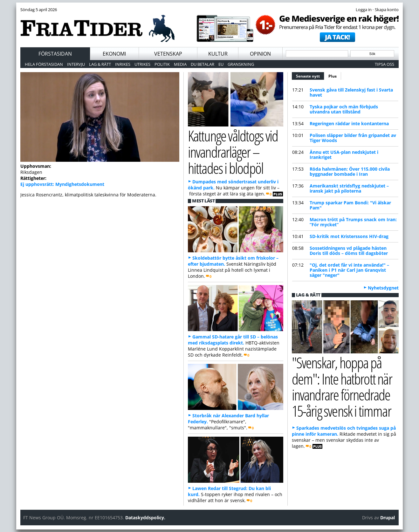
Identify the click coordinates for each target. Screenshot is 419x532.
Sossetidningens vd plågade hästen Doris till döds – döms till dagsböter (349, 251)
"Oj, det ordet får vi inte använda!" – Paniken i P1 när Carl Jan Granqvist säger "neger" (349, 270)
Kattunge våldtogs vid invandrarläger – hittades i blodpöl (233, 152)
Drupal (388, 518)
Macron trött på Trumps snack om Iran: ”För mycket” (353, 222)
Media (180, 64)
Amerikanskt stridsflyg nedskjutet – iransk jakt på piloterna (349, 188)
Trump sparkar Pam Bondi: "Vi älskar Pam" (350, 205)
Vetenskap (168, 54)
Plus (333, 76)
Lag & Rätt (100, 64)
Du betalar (203, 64)
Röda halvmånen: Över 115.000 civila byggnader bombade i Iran (350, 171)
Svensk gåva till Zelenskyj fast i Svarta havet (351, 92)
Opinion (260, 54)
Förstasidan (55, 54)
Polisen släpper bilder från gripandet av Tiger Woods (353, 138)
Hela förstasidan (44, 64)
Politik (162, 64)
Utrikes (142, 64)
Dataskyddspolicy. (145, 518)
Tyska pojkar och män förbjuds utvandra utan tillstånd (344, 109)
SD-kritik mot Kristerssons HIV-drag (349, 236)
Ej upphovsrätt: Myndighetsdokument (62, 184)
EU (221, 64)
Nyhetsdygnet (383, 288)
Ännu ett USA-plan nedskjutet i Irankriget (344, 155)
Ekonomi (114, 54)
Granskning (241, 64)
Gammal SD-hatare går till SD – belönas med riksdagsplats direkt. (233, 340)
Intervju (76, 64)
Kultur (218, 54)
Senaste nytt (310, 75)
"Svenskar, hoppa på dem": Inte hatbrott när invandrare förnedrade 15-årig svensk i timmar (342, 387)
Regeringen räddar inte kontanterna (349, 123)
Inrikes (123, 64)
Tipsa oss (385, 64)
